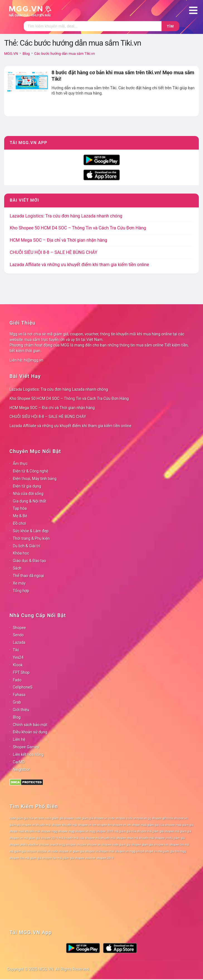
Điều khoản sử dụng (30, 732)
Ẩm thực (20, 464)
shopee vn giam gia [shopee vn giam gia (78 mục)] (72, 851)
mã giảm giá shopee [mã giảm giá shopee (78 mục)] (161, 831)
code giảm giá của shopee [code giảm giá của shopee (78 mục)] (27, 818)
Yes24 (18, 657)
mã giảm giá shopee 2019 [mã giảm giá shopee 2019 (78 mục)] (41, 838)
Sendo (18, 635)
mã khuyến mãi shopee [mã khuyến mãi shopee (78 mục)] (111, 838)
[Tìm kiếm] (93, 26)
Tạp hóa (20, 508)
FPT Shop (21, 672)
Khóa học (21, 553)
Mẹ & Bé (20, 516)
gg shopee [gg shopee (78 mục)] (155, 818)
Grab (17, 702)
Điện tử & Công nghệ (30, 471)
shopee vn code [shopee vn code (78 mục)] (47, 851)
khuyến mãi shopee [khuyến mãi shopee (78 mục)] (49, 825)
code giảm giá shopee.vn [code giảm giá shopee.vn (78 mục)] (91, 818)
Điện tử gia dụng (27, 486)
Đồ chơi (19, 523)
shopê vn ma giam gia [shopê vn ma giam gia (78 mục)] (160, 851)
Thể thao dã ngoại (28, 576)
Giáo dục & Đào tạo (29, 561)
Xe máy (19, 583)
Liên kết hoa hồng (28, 754)
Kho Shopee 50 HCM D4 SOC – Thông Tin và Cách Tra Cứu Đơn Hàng (78, 228)
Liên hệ (19, 739)
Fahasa (19, 695)
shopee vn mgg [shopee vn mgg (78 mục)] (125, 851)
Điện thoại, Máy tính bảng (35, 479)
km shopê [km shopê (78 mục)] (133, 825)
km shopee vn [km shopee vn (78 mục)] (117, 825)
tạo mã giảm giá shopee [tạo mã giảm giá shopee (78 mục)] (69, 858)
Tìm (170, 26)
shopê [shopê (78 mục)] (140, 851)
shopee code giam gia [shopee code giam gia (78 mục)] (116, 845)
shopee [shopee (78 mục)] (81, 845)
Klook (18, 665)
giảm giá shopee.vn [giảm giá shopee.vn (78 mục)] (22, 825)
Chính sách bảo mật (30, 725)
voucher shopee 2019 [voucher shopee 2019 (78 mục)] (99, 858)
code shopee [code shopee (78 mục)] (117, 818)
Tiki (16, 650)
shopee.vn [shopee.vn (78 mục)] (94, 845)
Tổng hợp (21, 591)
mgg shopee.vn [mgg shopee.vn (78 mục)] (79, 831)
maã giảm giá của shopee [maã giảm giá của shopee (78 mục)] (158, 825)
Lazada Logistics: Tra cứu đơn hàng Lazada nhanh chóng (66, 216)
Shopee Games (26, 747)
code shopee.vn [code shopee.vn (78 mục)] (137, 818)
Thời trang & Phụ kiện (31, 538)
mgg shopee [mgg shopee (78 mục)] (59, 831)
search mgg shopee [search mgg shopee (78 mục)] (63, 845)
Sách (17, 568)
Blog (17, 717)
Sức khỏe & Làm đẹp (31, 531)
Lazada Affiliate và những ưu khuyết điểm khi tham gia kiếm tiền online (79, 265)
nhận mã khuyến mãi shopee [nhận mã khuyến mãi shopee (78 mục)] (146, 838)
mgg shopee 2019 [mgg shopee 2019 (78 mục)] (101, 831)
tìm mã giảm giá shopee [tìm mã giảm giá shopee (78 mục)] (36, 858)
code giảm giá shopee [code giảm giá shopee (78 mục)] (59, 818)
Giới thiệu (21, 710)
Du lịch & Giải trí (26, 546)
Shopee (19, 628)
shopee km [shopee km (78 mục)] (161, 845)
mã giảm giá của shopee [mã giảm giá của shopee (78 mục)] (130, 831)
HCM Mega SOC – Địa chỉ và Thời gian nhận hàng (58, 240)
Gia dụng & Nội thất (30, 501)
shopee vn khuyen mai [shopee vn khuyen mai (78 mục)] (100, 851)
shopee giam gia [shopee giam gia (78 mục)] (142, 845)
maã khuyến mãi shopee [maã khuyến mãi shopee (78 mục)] (34, 831)
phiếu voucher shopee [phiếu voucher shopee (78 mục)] (35, 845)
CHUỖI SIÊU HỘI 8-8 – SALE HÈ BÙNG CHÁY (53, 252)
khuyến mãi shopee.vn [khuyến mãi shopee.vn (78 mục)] (77, 825)
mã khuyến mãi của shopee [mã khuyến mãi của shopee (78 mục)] (77, 838)
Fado (17, 680)
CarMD (19, 762)
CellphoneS (23, 687)
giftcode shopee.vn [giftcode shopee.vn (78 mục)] (175, 818)
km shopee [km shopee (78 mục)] (100, 825)
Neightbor (21, 769)
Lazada (19, 642)
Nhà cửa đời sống (28, 494)
